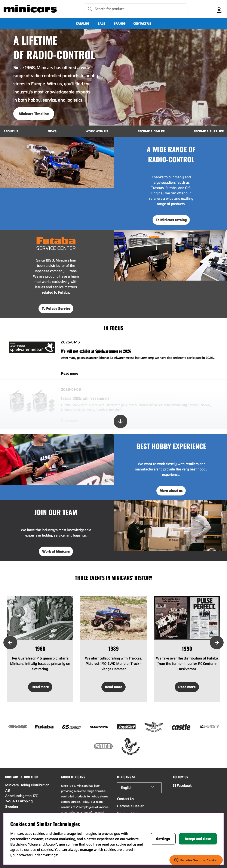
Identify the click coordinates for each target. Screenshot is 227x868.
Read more (70, 373)
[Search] (136, 9)
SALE (101, 24)
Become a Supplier (209, 131)
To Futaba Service (56, 308)
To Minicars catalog (171, 220)
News (52, 131)
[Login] (219, 9)
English (127, 788)
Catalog (82, 24)
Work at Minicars (56, 551)
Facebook (184, 786)
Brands (120, 24)
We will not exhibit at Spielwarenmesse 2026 (96, 351)
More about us (171, 491)
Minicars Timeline (34, 114)
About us (11, 131)
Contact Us (142, 24)
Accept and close (198, 839)
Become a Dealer (151, 131)
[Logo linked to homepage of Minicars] (30, 9)
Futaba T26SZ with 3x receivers (85, 398)
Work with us (97, 131)
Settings (163, 839)
